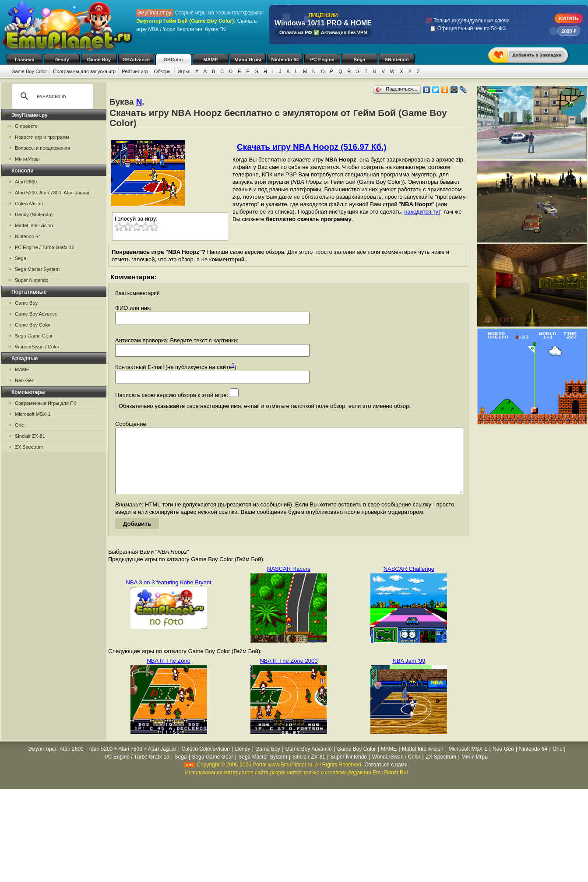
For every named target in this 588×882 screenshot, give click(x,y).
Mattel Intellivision (34, 225)
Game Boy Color (29, 71)
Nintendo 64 (285, 60)
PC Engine (322, 60)
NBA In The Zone (169, 674)
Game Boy (99, 60)
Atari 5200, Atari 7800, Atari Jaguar (52, 193)
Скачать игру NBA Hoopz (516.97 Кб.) (312, 147)
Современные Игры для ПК (46, 403)
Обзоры (163, 71)
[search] (51, 96)
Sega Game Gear (34, 336)
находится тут (422, 212)
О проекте (26, 126)
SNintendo (397, 60)
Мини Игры (248, 60)
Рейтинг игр (135, 71)
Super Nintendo (32, 280)
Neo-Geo (25, 380)
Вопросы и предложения (42, 148)
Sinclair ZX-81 (30, 436)
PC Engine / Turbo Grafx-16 (45, 247)
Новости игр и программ (42, 137)
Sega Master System (37, 269)
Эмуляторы (42, 762)
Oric (19, 425)
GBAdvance (136, 60)
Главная (25, 60)
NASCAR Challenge (409, 582)
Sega (359, 60)
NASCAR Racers (289, 582)
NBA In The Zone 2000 (289, 674)
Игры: (184, 71)
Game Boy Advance (36, 314)
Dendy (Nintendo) (34, 214)
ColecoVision (29, 204)
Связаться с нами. (387, 778)
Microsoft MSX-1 (33, 414)
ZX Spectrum (29, 447)
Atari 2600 (26, 182)
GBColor (173, 60)
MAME (211, 60)
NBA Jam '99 (409, 674)
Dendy (62, 60)
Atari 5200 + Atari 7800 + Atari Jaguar (133, 762)
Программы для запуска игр (84, 71)
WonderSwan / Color (37, 347)
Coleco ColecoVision (206, 762)
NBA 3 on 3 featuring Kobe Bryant (169, 596)
